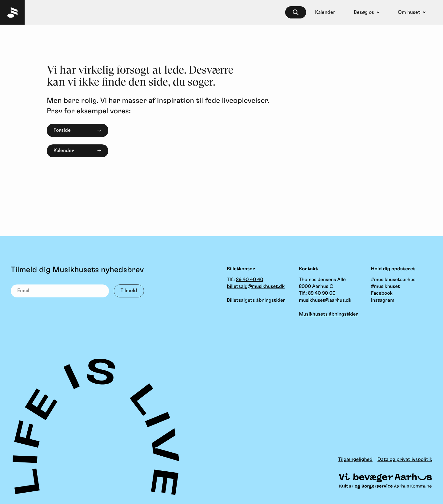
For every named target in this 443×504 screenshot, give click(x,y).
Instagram (383, 300)
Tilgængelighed (355, 460)
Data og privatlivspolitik (405, 460)
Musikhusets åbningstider (329, 314)
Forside (62, 130)
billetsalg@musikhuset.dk (256, 287)
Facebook (382, 293)
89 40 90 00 (322, 293)
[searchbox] (296, 12)
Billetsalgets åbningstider (256, 300)
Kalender (64, 151)
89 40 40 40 (250, 280)
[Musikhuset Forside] (12, 12)
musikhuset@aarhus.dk (325, 300)
